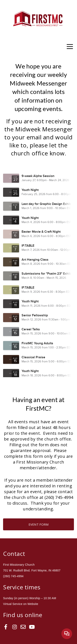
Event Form (39, 524)
